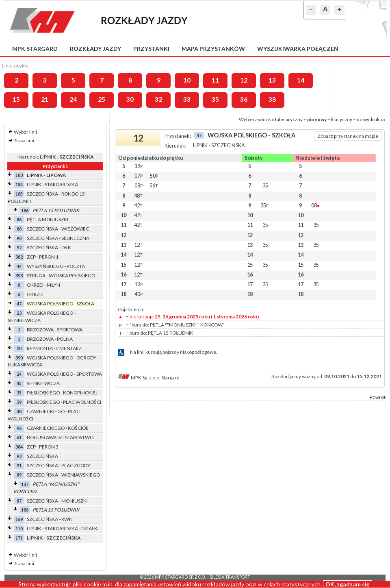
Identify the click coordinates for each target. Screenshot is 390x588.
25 (102, 99)
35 (215, 99)
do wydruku (369, 119)
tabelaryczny (289, 119)
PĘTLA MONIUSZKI (48, 219)
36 (244, 99)
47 (19, 304)
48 (19, 411)
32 (158, 99)
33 (187, 99)
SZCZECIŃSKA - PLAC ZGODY (58, 465)
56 (154, 185)
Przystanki (151, 49)
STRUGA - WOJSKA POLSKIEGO (61, 275)
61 (19, 437)
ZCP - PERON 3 (43, 447)
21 (45, 99)
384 (19, 447)
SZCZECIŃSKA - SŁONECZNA (58, 238)
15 (16, 99)
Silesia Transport (230, 577)
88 (19, 229)
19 (139, 166)
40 (139, 294)
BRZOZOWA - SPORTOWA (55, 330)
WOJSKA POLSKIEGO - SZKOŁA (61, 304)
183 (19, 175)
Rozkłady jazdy (95, 49)
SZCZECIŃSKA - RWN (50, 519)
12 (244, 80)
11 (215, 80)
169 (19, 519)
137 (25, 484)
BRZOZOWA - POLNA (50, 339)
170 (19, 528)
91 (19, 465)
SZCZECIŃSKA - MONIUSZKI (57, 501)
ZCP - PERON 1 (43, 257)
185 (19, 194)
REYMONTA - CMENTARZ (54, 348)
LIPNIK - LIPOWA (46, 175)
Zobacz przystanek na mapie (348, 136)
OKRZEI (35, 294)
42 (138, 205)
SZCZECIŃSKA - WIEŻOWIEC (58, 229)
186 (25, 210)
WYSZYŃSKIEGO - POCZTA (56, 266)
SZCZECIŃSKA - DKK (49, 247)
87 (19, 501)
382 (19, 257)
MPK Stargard (35, 49)
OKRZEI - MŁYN (43, 285)
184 (19, 184)
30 (130, 99)
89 (19, 475)
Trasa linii (24, 140)
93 (19, 456)
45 (19, 383)
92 (19, 247)
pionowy (317, 119)
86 (19, 219)
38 (272, 99)
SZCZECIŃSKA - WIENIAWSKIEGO (63, 475)
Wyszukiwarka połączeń (298, 49)
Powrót (378, 397)
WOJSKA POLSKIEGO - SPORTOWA (64, 374)
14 (301, 80)
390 (19, 358)
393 (19, 275)
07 (139, 176)
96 (19, 428)
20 (19, 348)
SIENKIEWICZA (43, 383)
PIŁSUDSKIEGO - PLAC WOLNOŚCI (64, 402)
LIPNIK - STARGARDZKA (52, 184)
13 (272, 80)
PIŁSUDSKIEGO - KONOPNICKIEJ (62, 393)
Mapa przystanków (213, 49)
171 (19, 538)
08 (139, 185)
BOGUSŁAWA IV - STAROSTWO (60, 437)
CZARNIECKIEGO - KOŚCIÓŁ (57, 428)
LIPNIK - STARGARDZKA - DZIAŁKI (63, 528)
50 (154, 176)
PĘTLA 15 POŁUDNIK (56, 210)
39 (19, 402)
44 (19, 266)
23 (19, 313)
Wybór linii (25, 132)
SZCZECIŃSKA (42, 456)
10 (187, 80)
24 (73, 99)
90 (19, 238)
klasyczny (342, 119)
